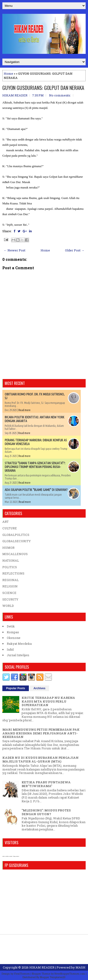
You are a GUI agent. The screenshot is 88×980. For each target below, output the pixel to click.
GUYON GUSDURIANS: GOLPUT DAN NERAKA (43, 88)
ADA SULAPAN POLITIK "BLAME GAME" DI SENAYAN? (36, 490)
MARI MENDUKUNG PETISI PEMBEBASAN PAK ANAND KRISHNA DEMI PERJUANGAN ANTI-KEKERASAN (41, 733)
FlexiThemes (22, 974)
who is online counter (7, 856)
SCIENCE (9, 593)
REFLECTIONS (13, 573)
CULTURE (10, 528)
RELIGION (10, 586)
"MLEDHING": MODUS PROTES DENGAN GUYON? (46, 812)
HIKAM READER (42, 967)
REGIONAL (11, 580)
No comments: (60, 95)
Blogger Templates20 (53, 977)
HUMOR (8, 548)
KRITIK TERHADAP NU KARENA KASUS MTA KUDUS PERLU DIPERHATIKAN (48, 701)
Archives (40, 688)
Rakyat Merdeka (19, 644)
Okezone (14, 638)
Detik (11, 626)
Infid (10, 649)
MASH (80, 967)
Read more (25, 410)
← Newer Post (15, 250)
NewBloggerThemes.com (70, 974)
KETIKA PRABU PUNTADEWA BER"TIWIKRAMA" (46, 784)
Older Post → (75, 250)
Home (8, 74)
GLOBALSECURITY (17, 541)
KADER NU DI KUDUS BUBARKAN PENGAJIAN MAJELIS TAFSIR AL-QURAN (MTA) (40, 759)
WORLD (8, 606)
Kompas (13, 632)
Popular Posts (16, 688)
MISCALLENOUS (15, 554)
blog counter (16, 856)
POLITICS (10, 567)
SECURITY (10, 599)
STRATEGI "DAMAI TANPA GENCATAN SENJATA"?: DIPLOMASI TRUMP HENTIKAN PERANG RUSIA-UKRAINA (35, 467)
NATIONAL (11, 560)
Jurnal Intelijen (18, 655)
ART (6, 522)
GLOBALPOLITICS (16, 535)
